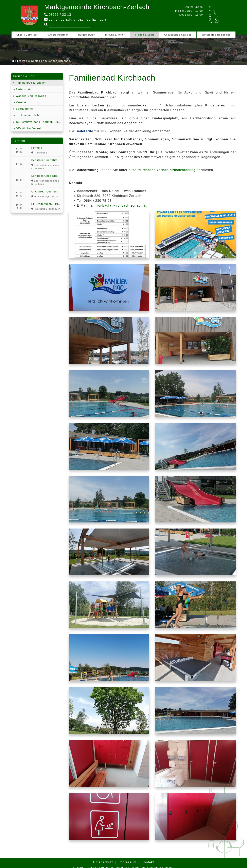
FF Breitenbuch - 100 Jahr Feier (53, 204)
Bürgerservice (87, 35)
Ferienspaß (23, 89)
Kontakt (148, 862)
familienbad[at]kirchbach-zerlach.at (118, 205)
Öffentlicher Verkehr (29, 128)
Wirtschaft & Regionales (216, 35)
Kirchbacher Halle (27, 115)
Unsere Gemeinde (27, 35)
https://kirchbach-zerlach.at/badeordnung (162, 170)
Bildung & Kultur (115, 35)
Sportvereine (24, 109)
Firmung (37, 148)
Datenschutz (103, 862)
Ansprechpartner (58, 35)
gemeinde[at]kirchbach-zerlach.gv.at (76, 19)
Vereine (21, 102)
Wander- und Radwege (31, 96)
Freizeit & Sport (145, 35)
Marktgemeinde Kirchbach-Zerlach (97, 7)
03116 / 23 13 (58, 15)
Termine (19, 141)
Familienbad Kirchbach (31, 83)
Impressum (127, 862)
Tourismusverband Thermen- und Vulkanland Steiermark (39, 122)
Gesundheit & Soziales (178, 35)
